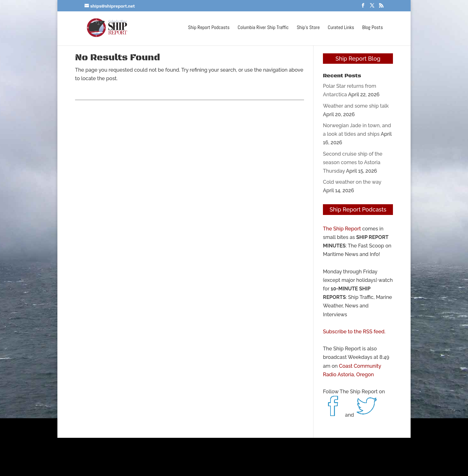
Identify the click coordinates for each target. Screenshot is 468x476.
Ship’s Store (308, 28)
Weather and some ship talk (356, 106)
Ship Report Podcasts (209, 28)
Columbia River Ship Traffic (263, 28)
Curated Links (341, 28)
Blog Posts (372, 28)
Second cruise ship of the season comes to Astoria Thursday (353, 162)
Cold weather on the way (352, 182)
